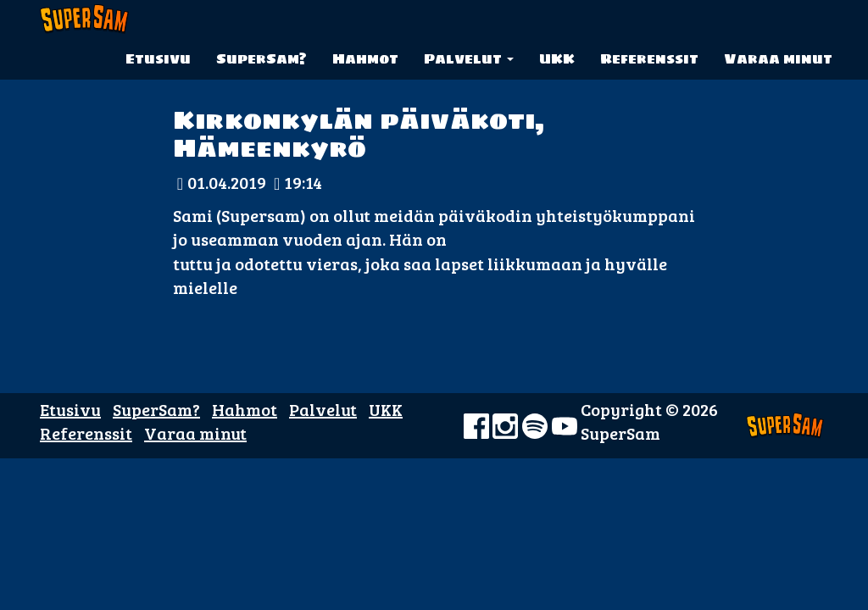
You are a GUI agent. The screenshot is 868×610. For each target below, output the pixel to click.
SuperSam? (262, 58)
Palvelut (469, 58)
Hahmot (365, 58)
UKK (557, 58)
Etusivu (158, 58)
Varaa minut (778, 58)
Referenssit (649, 58)
